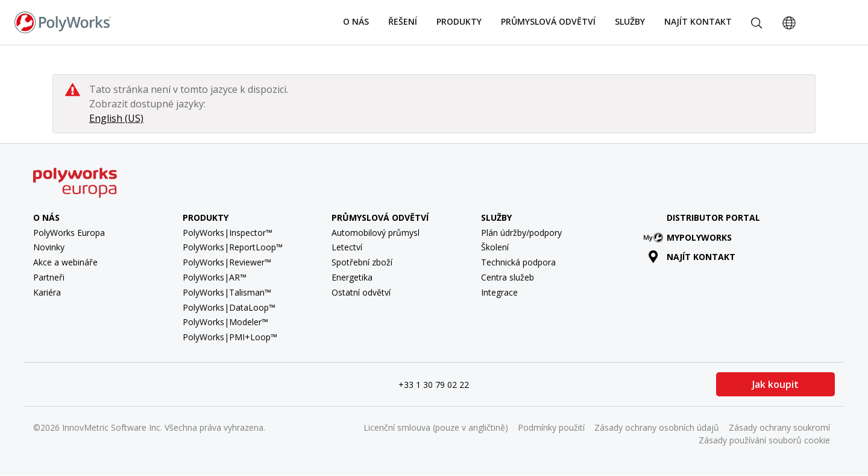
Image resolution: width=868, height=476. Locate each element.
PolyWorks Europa (69, 233)
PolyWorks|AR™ (215, 277)
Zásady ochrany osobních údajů (657, 427)
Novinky (49, 247)
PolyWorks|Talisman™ (227, 292)
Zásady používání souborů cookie (764, 440)
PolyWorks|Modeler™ (225, 322)
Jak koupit (775, 384)
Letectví (347, 247)
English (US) (116, 118)
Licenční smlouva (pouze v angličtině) (436, 427)
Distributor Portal (713, 217)
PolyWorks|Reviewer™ (227, 262)
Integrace (499, 292)
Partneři (49, 277)
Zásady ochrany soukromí (779, 427)
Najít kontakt (698, 21)
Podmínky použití (551, 427)
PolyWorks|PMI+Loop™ (230, 337)
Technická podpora (518, 262)
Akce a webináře (65, 262)
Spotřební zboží (362, 262)
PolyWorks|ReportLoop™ (233, 247)
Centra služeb (508, 277)
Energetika (352, 277)
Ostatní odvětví (361, 292)
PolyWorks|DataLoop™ (229, 307)
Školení (495, 247)
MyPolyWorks (690, 237)
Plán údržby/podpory (521, 233)
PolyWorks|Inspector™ (228, 233)
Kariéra (47, 292)
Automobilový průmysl (376, 233)
